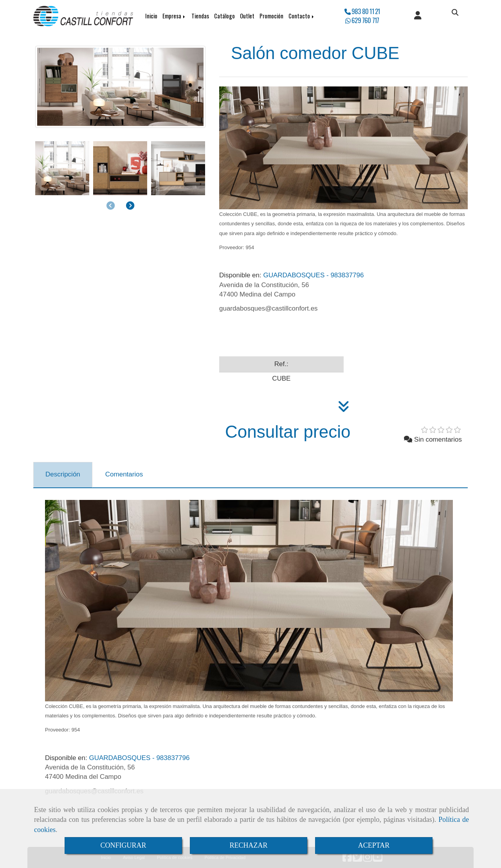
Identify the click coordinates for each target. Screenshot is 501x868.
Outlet (247, 16)
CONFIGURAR (123, 845)
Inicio (151, 16)
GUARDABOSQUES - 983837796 (291, 275)
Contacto (302, 16)
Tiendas (200, 16)
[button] (418, 16)
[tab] (63, 475)
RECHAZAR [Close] (248, 845)
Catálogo (224, 16)
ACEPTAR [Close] (374, 845)
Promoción (271, 16)
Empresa (174, 16)
